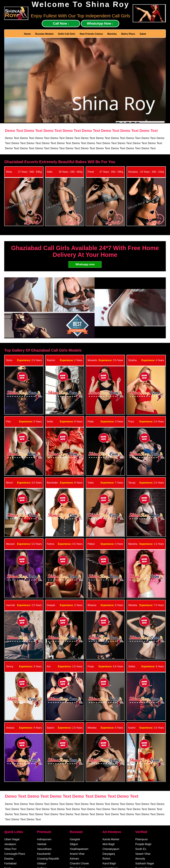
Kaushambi (44, 854)
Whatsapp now (85, 264)
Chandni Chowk (79, 863)
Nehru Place (128, 34)
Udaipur (42, 863)
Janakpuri (10, 844)
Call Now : (61, 23)
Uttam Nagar (12, 839)
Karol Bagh (109, 863)
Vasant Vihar (143, 854)
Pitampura (141, 839)
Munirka (112, 34)
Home (27, 34)
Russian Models (44, 34)
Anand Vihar (77, 854)
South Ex (141, 849)
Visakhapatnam (79, 849)
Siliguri (74, 844)
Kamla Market (111, 839)
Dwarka (9, 859)
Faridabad (10, 863)
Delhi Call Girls (67, 34)
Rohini (106, 859)
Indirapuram (44, 839)
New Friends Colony (91, 34)
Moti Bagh (109, 844)
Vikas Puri (10, 849)
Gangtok (75, 839)
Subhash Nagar (145, 863)
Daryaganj (109, 854)
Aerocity (140, 859)
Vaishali (42, 844)
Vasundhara (44, 849)
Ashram (74, 859)
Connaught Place (15, 854)
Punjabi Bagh (143, 844)
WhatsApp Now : (100, 23)
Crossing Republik (48, 859)
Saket (143, 34)
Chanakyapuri (111, 849)
